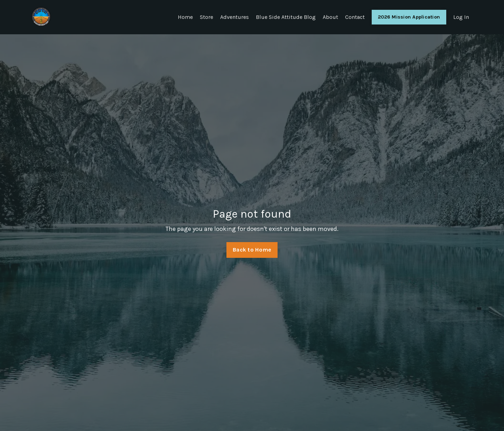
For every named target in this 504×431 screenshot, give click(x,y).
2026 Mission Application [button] (409, 17)
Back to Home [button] (252, 250)
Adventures (234, 17)
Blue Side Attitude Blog (286, 17)
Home (185, 17)
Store (206, 17)
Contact (355, 17)
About (330, 17)
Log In (461, 17)
